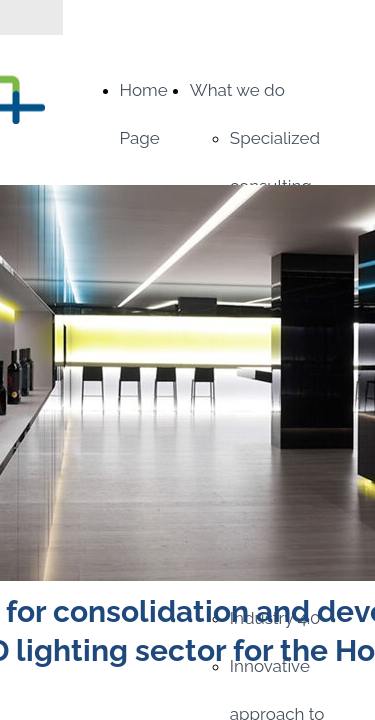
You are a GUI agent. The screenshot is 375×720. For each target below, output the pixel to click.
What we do (237, 90)
